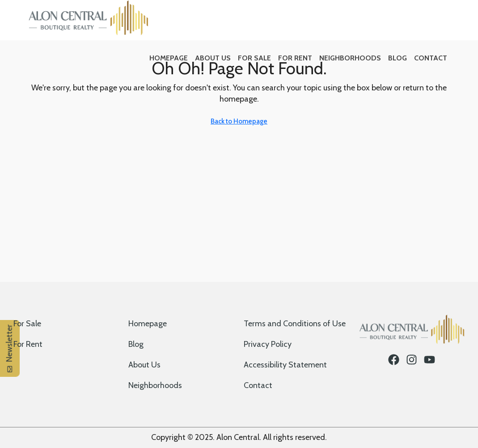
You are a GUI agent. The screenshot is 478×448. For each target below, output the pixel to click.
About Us (213, 58)
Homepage (169, 58)
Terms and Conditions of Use (295, 324)
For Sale (254, 58)
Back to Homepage (239, 121)
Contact (431, 58)
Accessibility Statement (285, 365)
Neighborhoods (350, 58)
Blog (398, 58)
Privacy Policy (268, 344)
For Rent (295, 58)
